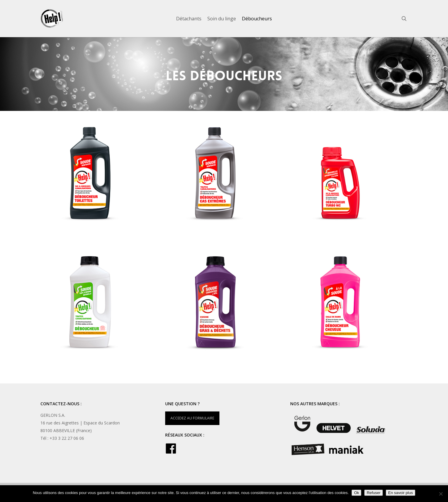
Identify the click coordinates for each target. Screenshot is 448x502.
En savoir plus (401, 493)
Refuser (374, 493)
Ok (356, 493)
